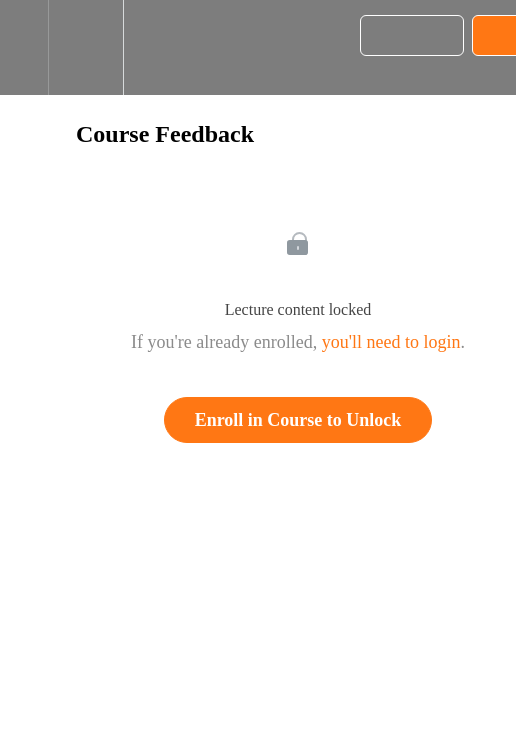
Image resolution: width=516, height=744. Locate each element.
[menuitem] (85, 47)
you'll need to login (391, 342)
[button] (24, 47)
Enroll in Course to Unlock (298, 420)
